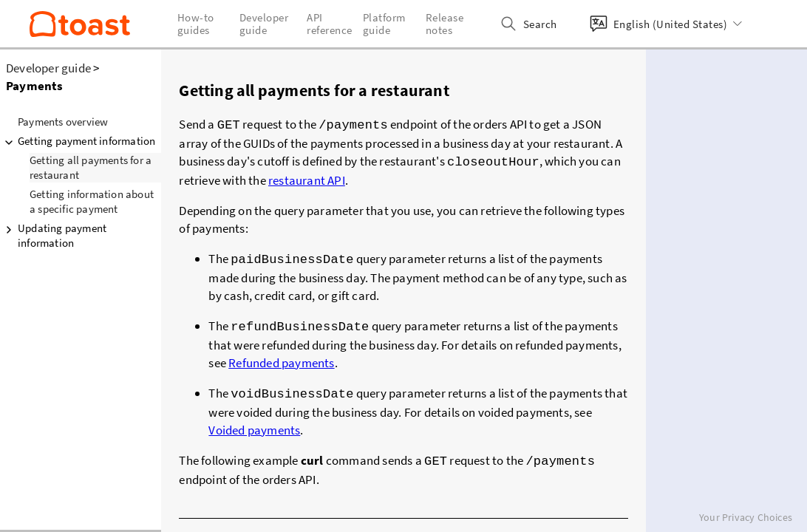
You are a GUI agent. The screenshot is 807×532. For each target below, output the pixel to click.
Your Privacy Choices (746, 517)
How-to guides (196, 24)
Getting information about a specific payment (92, 201)
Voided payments (254, 423)
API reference (330, 24)
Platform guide (384, 24)
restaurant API (307, 177)
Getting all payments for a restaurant (91, 167)
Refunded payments (281, 357)
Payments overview (63, 122)
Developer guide (48, 68)
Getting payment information (78, 141)
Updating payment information (53, 235)
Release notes (445, 24)
